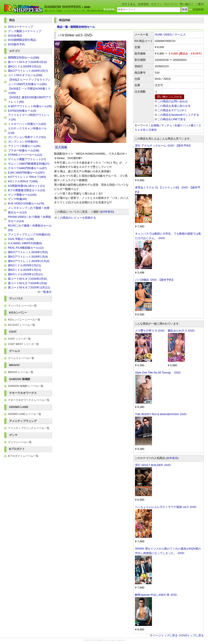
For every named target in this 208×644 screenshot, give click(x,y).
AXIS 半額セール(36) (21, 239)
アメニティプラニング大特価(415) (29, 234)
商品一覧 (62, 27)
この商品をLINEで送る (172, 119)
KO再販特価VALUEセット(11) (27, 186)
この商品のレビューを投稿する (77, 218)
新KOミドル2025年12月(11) (25, 274)
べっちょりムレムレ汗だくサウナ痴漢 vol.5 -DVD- (166, 507)
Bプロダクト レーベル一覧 (23, 456)
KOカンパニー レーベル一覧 (24, 320)
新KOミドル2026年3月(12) (25, 66)
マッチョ (167, 125)
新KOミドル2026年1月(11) (25, 270)
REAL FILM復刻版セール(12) (26, 248)
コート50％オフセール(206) (25, 75)
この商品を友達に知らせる (174, 106)
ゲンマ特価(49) (17, 199)
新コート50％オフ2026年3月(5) (28, 62)
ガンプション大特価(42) (23, 142)
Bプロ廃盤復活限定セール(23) (27, 190)
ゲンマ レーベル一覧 (20, 442)
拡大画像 (61, 147)
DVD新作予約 (16, 44)
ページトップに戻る (165, 635)
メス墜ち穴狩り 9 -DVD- (150, 331)
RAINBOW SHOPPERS (63, 7)
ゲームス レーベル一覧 (21, 358)
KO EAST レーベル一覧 (22, 325)
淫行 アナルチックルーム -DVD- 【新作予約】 (163, 146)
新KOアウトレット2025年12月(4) (29, 261)
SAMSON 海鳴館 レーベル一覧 (26, 386)
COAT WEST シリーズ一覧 (23, 344)
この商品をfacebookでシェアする (178, 115)
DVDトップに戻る (193, 635)
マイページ (171, 4)
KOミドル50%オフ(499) (23, 181)
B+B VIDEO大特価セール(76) (26, 203)
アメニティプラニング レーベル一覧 (29, 428)
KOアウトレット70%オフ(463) (27, 177)
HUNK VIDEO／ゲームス (170, 35)
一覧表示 (46, 292)
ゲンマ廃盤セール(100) (22, 195)
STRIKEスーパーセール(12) (25, 155)
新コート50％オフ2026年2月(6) (28, 279)
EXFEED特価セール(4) (22, 111)
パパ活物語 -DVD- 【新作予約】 (155, 280)
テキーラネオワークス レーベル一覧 (29, 400)
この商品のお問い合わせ (173, 101)
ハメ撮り (191, 125)
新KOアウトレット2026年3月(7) (28, 71)
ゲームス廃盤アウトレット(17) (27, 159)
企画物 (155, 125)
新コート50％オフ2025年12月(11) (29, 287)
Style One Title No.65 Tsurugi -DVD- (158, 373)
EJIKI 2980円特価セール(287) (26, 173)
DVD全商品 (15, 36)
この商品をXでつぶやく (172, 110)
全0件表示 (107, 212)
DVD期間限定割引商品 (22, 40)
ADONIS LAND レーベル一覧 (25, 414)
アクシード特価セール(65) (24, 146)
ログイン (156, 4)
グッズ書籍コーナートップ (25, 31)
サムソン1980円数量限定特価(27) (29, 164)
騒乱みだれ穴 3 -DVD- (182, 331)
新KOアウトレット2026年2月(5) (28, 252)
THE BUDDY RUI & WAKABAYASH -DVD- (161, 414)
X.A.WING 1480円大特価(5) (25, 243)
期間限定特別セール (83, 27)
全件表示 (172, 458)
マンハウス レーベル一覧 (22, 306)
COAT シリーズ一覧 (20, 339)
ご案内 (200, 4)
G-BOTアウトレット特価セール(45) (30, 106)
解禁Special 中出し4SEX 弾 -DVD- (156, 595)
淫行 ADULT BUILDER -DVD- (153, 465)
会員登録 (143, 4)
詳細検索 (198, 9)
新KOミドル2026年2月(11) (25, 265)
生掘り (179, 125)
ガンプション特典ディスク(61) (27, 137)
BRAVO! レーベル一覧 (21, 372)
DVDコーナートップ (21, 27)
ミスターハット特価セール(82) (27, 124)
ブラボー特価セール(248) (24, 150)
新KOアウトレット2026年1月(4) (28, 257)
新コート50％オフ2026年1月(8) (28, 283)
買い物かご (187, 4)
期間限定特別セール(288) (24, 58)
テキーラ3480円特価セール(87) (27, 168)
